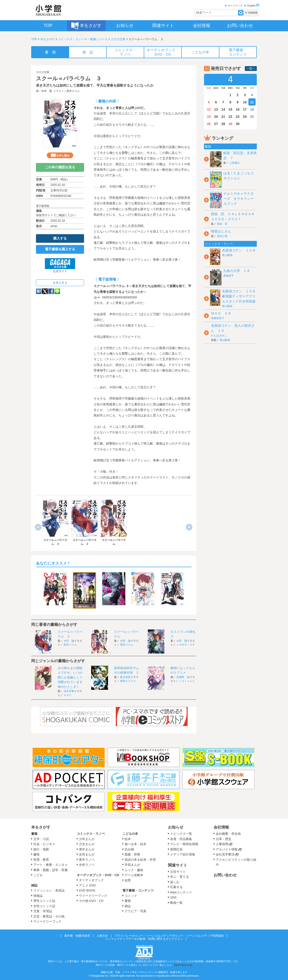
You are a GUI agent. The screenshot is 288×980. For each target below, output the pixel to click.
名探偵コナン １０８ (239, 250)
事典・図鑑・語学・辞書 (51, 870)
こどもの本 (130, 834)
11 (252, 102)
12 (209, 109)
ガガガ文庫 (118, 39)
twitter (45, 291)
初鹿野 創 (183, 677)
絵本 (128, 839)
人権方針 (102, 936)
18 (252, 109)
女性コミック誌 (44, 906)
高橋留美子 (218, 318)
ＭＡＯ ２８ (221, 313)
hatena (39, 291)
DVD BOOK (87, 890)
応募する (176, 887)
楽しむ (175, 882)
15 (230, 109)
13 (216, 109)
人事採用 (222, 844)
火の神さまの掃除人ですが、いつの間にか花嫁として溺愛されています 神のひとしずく (72, 677)
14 (223, 109)
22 (230, 117)
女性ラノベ (87, 865)
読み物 (129, 849)
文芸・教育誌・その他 (49, 916)
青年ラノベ (87, 860)
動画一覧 (176, 903)
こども (38, 875)
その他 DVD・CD (91, 901)
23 (238, 117)
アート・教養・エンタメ (51, 865)
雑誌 (34, 885)
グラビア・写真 (135, 911)
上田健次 (234, 163)
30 (238, 124)
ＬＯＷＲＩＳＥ (186, 645)
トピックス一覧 (181, 834)
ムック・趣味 (134, 870)
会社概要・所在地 (228, 834)
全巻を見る (60, 283)
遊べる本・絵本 (135, 844)
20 (216, 117)
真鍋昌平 (228, 276)
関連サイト (178, 865)
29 (230, 124)
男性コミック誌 (44, 901)
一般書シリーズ (97, 39)
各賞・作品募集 (181, 839)
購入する (60, 238)
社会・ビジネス (44, 844)
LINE (57, 291)
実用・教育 (41, 860)
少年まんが (87, 839)
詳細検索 (253, 13)
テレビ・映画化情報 (184, 844)
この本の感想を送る (60, 167)
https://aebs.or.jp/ (183, 965)
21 (223, 117)
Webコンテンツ (181, 892)
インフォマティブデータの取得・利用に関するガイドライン (144, 939)
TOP (34, 39)
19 (209, 117)
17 (245, 109)
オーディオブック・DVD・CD (98, 875)
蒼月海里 (125, 677)
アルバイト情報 (227, 849)
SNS (173, 897)
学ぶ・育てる (180, 877)
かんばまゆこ (219, 335)
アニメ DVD (87, 885)
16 (238, 109)
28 (223, 124)
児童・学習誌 (43, 911)
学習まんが (134, 865)
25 (252, 117)
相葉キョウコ (128, 681)
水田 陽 (47, 91)
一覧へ (251, 69)
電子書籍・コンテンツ (138, 890)
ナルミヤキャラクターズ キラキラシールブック (239, 199)
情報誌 (38, 896)
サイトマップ (235, 6)
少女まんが (87, 844)
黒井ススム (73, 91)
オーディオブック (91, 880)
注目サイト (178, 872)
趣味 (36, 854)
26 (209, 124)
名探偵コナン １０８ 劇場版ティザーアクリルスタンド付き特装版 (240, 296)
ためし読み (60, 155)
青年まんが (87, 849)
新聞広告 (176, 849)
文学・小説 (41, 839)
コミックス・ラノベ (71, 39)
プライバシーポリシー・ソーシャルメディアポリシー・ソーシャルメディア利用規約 (169, 936)
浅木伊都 (69, 691)
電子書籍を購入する (60, 249)
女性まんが (87, 854)
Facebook (51, 291)
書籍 (34, 834)
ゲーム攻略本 (134, 875)
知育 (128, 880)
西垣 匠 (222, 224)
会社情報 (221, 827)
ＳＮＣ (68, 695)
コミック (131, 896)
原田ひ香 (222, 236)
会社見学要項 (225, 854)
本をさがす (48, 39)
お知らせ (176, 827)
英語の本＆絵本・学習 (140, 860)
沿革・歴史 (224, 839)
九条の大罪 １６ (237, 271)
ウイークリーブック (47, 921)
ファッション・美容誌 (49, 890)
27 (216, 124)
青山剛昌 (227, 255)
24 (245, 117)
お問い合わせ (225, 875)
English (253, 6)
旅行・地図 (41, 849)
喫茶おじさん (221, 231)
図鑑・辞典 (132, 854)
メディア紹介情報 (183, 854)
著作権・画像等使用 (77, 936)
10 (245, 102)
